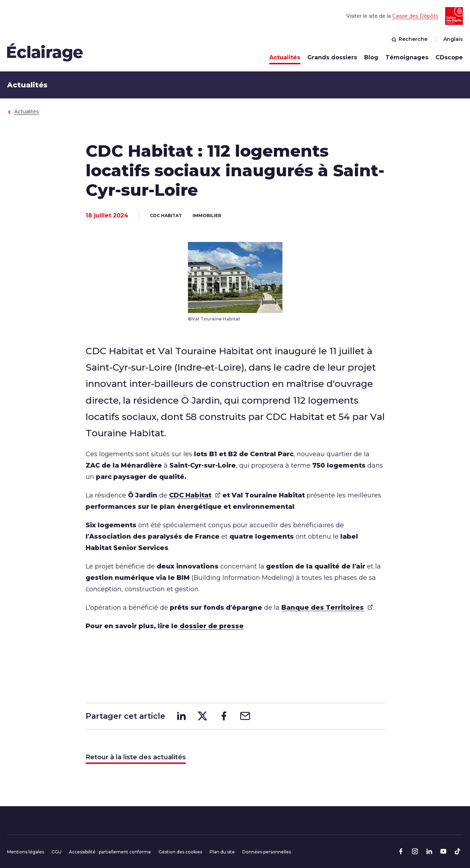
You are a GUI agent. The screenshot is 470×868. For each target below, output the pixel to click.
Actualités (285, 57)
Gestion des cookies (180, 852)
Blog (371, 57)
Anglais (453, 39)
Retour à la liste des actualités (136, 757)
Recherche (409, 39)
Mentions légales (26, 852)
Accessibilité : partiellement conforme (110, 852)
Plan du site (222, 852)
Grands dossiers (332, 57)
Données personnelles (267, 852)
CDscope (449, 57)
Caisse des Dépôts (415, 16)
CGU (56, 852)
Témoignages (407, 57)
